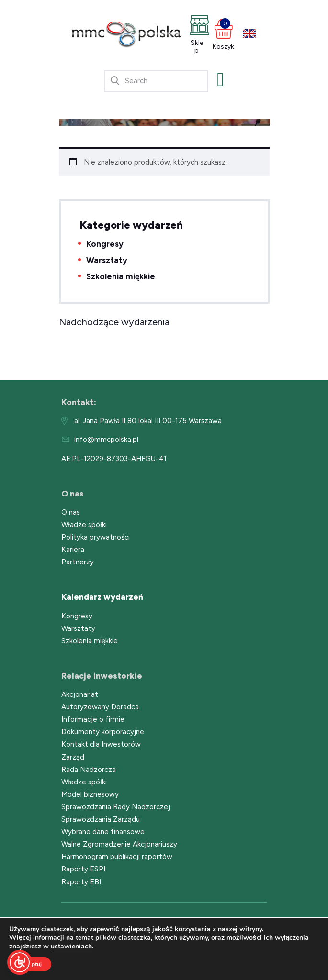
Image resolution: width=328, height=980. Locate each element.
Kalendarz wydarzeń (102, 597)
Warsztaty (107, 260)
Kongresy (105, 244)
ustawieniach (71, 947)
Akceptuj (30, 964)
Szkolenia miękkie (121, 276)
